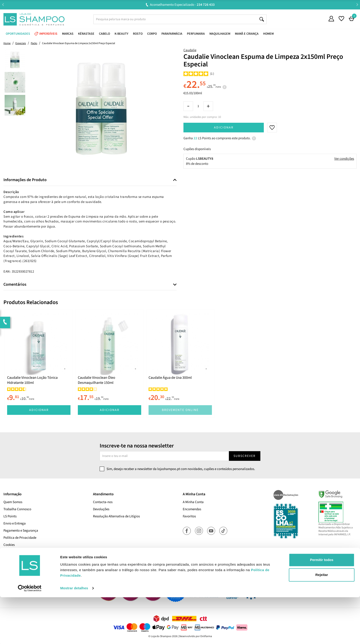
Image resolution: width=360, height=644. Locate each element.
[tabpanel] (39, 363)
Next (357, 4)
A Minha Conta (193, 502)
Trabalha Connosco (17, 509)
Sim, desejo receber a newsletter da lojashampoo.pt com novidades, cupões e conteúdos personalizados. (181, 469)
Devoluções (101, 509)
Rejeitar (322, 622)
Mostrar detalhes (74, 635)
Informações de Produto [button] (25, 180)
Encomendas (192, 509)
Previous (3, 4)
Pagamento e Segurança (21, 531)
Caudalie (190, 50)
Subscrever (245, 456)
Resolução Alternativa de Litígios (116, 516)
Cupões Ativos (13, 559)
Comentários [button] (15, 285)
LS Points (10, 516)
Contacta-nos (103, 502)
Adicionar (224, 128)
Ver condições (344, 159)
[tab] (90, 180)
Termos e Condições (18, 552)
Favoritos (189, 516)
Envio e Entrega (15, 523)
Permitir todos (322, 607)
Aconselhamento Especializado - (182, 5)
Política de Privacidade (20, 538)
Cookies (9, 545)
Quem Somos (13, 502)
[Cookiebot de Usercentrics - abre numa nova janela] (30, 635)
